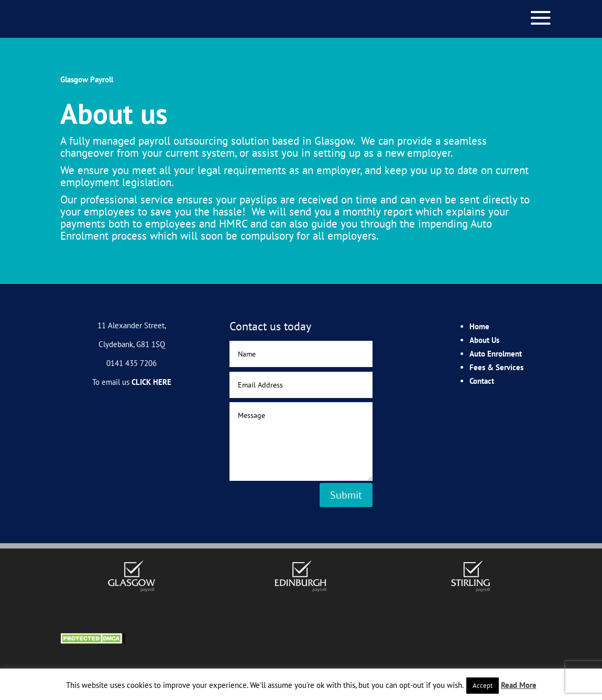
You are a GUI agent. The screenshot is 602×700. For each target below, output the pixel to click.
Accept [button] (483, 686)
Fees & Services (496, 367)
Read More (519, 685)
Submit (346, 495)
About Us (484, 340)
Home (479, 326)
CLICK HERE (151, 382)
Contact (482, 381)
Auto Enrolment (496, 354)
